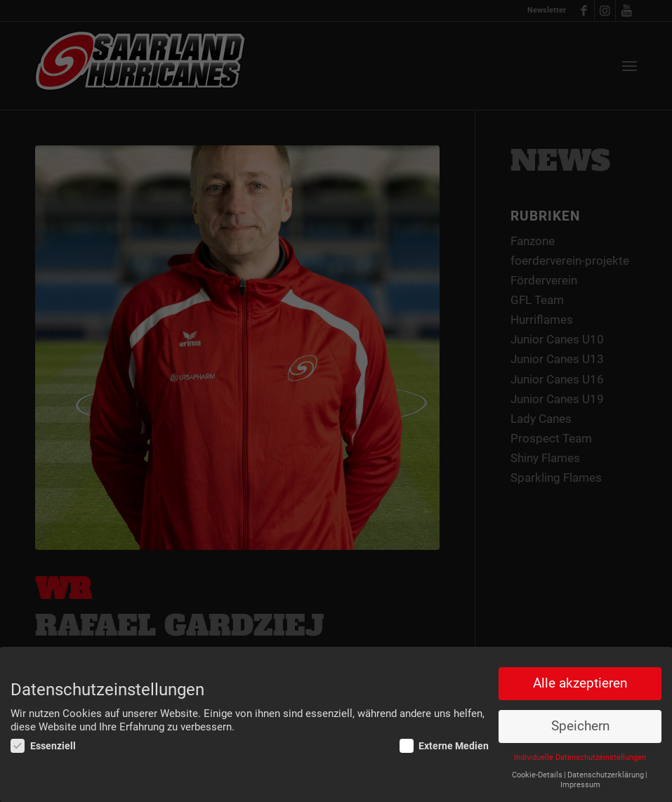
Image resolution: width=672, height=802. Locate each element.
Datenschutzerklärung (606, 775)
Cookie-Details (537, 775)
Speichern (580, 727)
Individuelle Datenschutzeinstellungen (580, 758)
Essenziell (43, 747)
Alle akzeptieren (580, 684)
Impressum (580, 785)
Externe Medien (444, 747)
